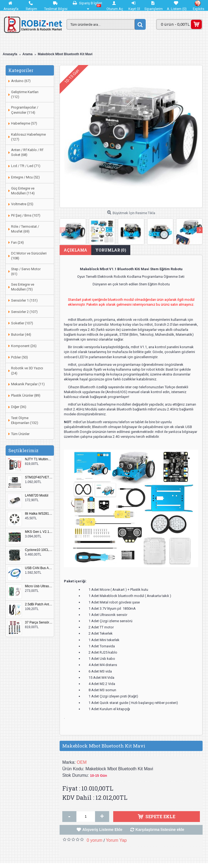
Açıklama (75, 250)
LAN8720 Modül (37, 496)
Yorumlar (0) (111, 250)
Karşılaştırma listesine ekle (160, 830)
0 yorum (95, 840)
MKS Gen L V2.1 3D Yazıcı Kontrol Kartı (39, 532)
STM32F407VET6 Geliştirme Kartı (39, 477)
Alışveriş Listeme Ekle (102, 830)
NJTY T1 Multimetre (39, 459)
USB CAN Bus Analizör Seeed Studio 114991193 (39, 568)
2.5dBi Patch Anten (39, 604)
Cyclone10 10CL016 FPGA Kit (39, 550)
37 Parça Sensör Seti (39, 623)
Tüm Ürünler (20, 434)
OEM (82, 762)
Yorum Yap (116, 840)
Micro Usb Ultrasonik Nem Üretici (39, 586)
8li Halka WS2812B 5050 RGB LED (39, 514)
